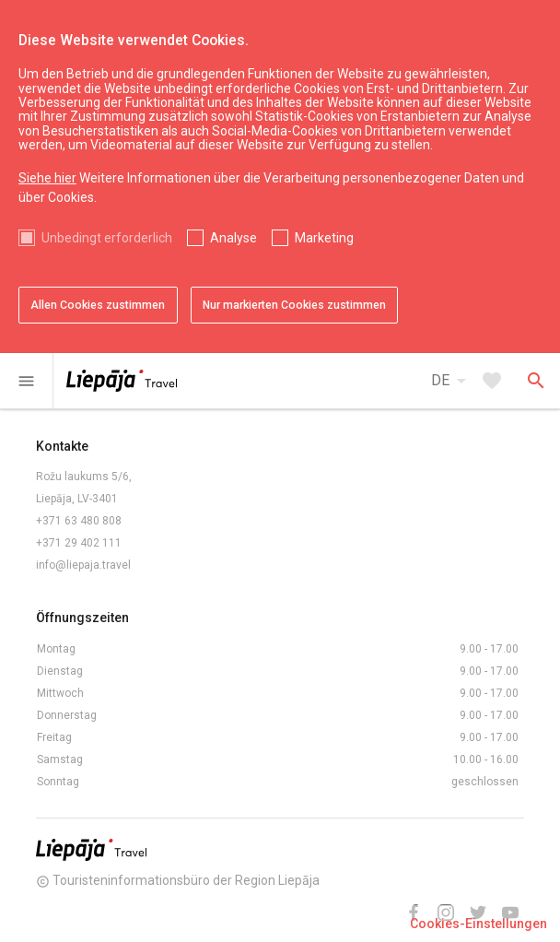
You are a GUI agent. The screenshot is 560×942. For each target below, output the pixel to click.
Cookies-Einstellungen (478, 924)
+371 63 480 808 (79, 521)
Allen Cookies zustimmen (98, 305)
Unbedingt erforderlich (107, 238)
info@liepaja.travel (83, 565)
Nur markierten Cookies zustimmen (294, 305)
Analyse (233, 238)
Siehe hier (47, 178)
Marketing (324, 238)
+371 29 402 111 (79, 543)
